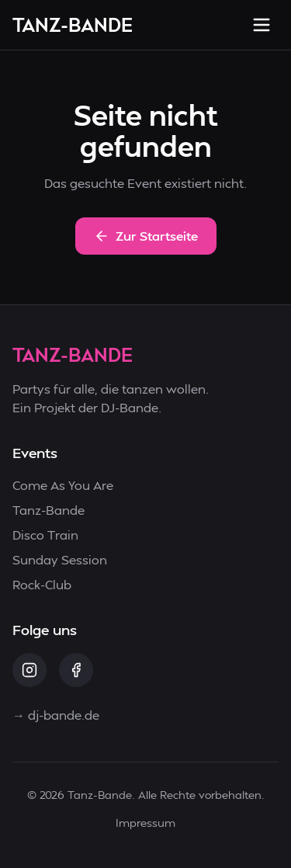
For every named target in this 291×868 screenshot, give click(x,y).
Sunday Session (60, 559)
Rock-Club (42, 584)
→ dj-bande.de (56, 715)
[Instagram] (29, 670)
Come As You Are (63, 485)
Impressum (145, 823)
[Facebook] (76, 670)
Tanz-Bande (48, 510)
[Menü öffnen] (262, 25)
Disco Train (45, 535)
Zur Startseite (146, 236)
